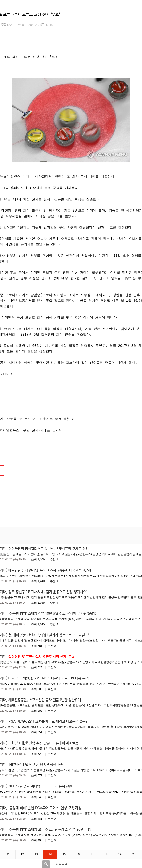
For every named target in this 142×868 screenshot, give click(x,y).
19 (120, 854)
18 (106, 854)
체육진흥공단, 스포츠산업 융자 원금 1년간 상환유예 (45, 700)
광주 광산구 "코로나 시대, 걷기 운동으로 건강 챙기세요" (48, 592)
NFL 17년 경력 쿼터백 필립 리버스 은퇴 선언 (40, 786)
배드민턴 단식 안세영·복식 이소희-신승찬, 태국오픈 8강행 (50, 570)
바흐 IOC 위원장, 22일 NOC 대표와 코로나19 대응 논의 (49, 678)
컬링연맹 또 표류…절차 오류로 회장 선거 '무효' (42, 656)
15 (64, 854)
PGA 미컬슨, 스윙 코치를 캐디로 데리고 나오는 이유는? (48, 721)
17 (92, 854)
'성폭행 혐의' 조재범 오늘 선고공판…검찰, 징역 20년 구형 (50, 829)
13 (36, 854)
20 (134, 854)
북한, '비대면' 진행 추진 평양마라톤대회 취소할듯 (43, 743)
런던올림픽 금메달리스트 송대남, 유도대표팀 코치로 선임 (49, 548)
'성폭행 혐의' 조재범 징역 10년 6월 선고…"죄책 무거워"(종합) (52, 613)
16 (78, 854)
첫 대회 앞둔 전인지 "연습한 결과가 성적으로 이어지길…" (49, 635)
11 (8, 854)
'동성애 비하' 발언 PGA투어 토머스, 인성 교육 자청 (45, 808)
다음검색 (61, 864)
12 (22, 854)
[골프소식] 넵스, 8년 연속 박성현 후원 (36, 764)
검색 (46, 864)
